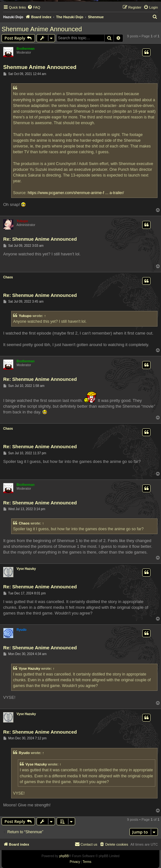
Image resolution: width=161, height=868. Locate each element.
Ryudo (21, 630)
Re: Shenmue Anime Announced (40, 239)
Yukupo (22, 221)
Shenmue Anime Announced (42, 29)
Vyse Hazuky (26, 569)
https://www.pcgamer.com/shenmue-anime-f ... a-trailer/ (76, 193)
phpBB (64, 856)
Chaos (8, 277)
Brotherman (26, 49)
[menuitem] (34, 7)
